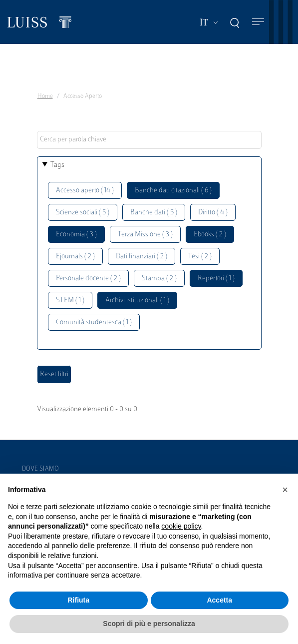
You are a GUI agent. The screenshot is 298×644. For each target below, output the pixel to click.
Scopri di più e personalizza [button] (149, 624)
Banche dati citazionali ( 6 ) (173, 191)
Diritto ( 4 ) (213, 213)
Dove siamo (40, 469)
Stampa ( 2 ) (159, 279)
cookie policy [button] (181, 526)
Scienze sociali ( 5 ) (83, 213)
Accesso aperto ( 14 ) (85, 191)
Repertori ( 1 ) (216, 279)
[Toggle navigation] (258, 22)
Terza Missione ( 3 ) (145, 235)
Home (45, 96)
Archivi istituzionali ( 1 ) (137, 301)
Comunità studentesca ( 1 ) (94, 322)
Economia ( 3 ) (76, 235)
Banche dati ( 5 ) (154, 213)
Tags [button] (57, 165)
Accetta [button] (219, 600)
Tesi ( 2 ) (200, 257)
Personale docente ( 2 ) (88, 279)
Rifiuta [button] (78, 600)
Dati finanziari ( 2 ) (142, 257)
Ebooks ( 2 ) (210, 235)
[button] (285, 490)
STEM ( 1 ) (70, 301)
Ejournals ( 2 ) (75, 257)
